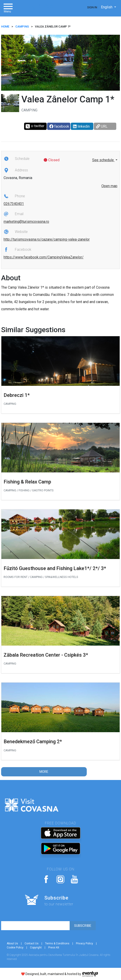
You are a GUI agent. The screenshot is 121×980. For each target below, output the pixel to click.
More (44, 772)
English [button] (107, 7)
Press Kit (54, 948)
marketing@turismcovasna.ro (26, 222)
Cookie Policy (15, 948)
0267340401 (14, 204)
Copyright (36, 948)
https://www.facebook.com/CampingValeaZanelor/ (44, 257)
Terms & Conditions (57, 943)
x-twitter (35, 126)
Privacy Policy (84, 943)
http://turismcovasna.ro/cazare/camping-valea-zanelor (47, 239)
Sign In (92, 7)
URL (102, 126)
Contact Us (32, 943)
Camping (22, 26)
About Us (12, 943)
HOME (5, 26)
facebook (59, 126)
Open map (109, 186)
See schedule (103, 160)
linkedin (81, 126)
